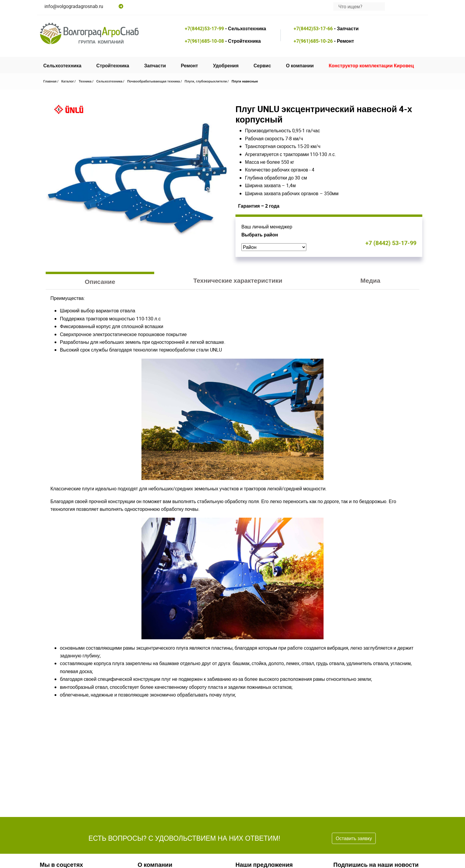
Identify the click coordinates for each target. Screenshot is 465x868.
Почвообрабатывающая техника (154, 81)
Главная (50, 81)
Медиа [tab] (370, 280)
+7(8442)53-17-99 (204, 28)
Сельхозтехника (62, 66)
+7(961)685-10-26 (313, 41)
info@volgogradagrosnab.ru (74, 6)
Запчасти (155, 66)
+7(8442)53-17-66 (313, 28)
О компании (300, 66)
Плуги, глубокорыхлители (206, 81)
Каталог (68, 81)
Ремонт (189, 66)
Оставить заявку (354, 838)
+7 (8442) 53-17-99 (391, 243)
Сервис (262, 66)
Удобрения (226, 66)
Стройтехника (113, 66)
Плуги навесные (245, 81)
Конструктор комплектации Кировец (371, 66)
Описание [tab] (100, 282)
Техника (85, 81)
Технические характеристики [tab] (238, 280)
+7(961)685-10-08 (204, 41)
